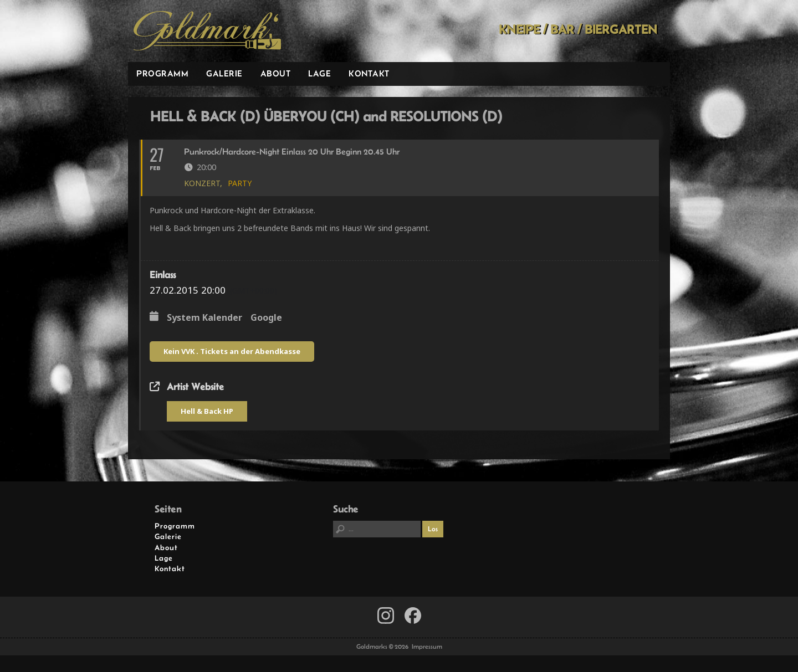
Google (266, 318)
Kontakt (369, 73)
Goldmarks (207, 31)
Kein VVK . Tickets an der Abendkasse (232, 351)
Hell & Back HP (207, 411)
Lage (319, 73)
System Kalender (204, 318)
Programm (162, 73)
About (276, 73)
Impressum (427, 647)
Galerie (224, 73)
